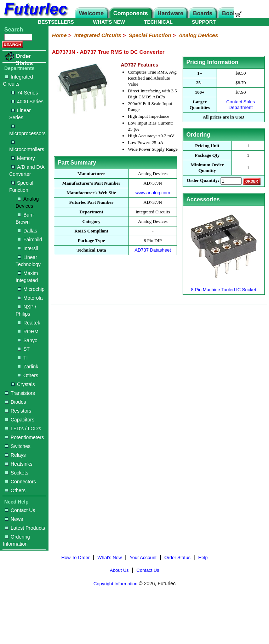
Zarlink (28, 367)
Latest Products (25, 528)
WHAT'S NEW (109, 22)
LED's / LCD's (23, 429)
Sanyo (28, 340)
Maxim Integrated (27, 277)
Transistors (20, 393)
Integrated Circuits (18, 80)
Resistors (18, 411)
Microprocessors (27, 130)
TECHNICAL (158, 22)
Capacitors (20, 420)
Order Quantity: (203, 181)
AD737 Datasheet (153, 250)
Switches (18, 446)
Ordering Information (16, 540)
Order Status (24, 60)
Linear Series (20, 114)
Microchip (31, 289)
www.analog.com (153, 193)
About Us (119, 570)
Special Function (21, 186)
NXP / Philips (26, 310)
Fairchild (30, 240)
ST (24, 349)
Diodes (16, 402)
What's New (110, 557)
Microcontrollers (27, 146)
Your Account (143, 557)
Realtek (29, 323)
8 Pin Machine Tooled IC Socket (224, 287)
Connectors (21, 482)
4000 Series (27, 102)
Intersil (28, 248)
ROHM (28, 332)
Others (28, 375)
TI (23, 358)
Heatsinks (19, 464)
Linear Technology (28, 261)
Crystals (23, 384)
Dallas (27, 231)
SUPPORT (204, 22)
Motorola (30, 298)
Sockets (17, 473)
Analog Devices (27, 202)
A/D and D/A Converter (27, 171)
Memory (23, 158)
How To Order (75, 557)
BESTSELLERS (56, 22)
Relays (15, 455)
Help (203, 557)
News (14, 519)
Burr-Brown (25, 218)
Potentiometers (24, 437)
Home (59, 35)
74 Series (25, 93)
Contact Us (20, 510)
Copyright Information (115, 584)
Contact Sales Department (241, 105)
